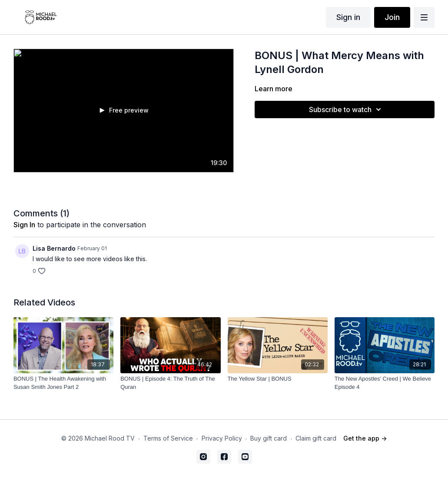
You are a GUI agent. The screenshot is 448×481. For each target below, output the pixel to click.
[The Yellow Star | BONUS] (278, 379)
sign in (24, 225)
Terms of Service (168, 438)
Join (392, 17)
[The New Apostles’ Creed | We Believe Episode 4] (385, 383)
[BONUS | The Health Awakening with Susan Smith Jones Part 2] (63, 383)
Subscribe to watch (346, 109)
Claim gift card (316, 438)
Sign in (348, 17)
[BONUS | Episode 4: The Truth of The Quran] (170, 383)
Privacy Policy (222, 438)
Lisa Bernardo (54, 248)
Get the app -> (365, 438)
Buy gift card (269, 438)
